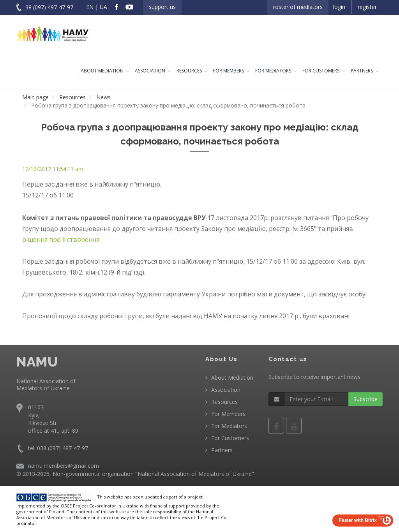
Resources (189, 71)
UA (103, 7)
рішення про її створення (61, 240)
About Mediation (102, 71)
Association (150, 71)
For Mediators (273, 71)
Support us (162, 7)
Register (367, 7)
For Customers (321, 71)
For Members (229, 71)
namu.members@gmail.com (64, 466)
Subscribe (365, 399)
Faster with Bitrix (358, 520)
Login (339, 7)
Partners (362, 71)
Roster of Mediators (298, 7)
